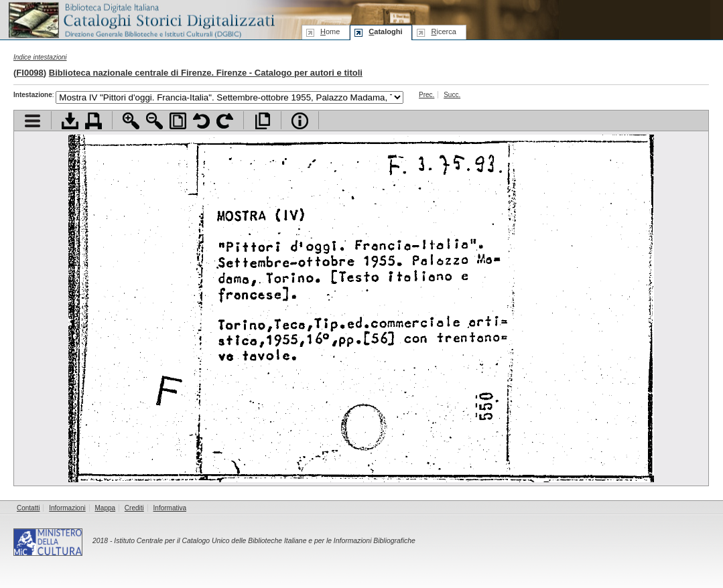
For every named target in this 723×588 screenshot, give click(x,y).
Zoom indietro (154, 121)
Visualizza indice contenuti (32, 121)
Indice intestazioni (40, 57)
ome (330, 31)
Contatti (28, 508)
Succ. (452, 95)
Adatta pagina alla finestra (178, 121)
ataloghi (385, 31)
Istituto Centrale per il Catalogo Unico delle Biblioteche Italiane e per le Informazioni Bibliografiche (264, 541)
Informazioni (67, 508)
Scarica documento (70, 121)
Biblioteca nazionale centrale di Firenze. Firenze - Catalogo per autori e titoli (206, 73)
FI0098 (29, 73)
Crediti (134, 508)
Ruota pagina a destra (225, 121)
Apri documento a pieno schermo (262, 121)
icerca (443, 31)
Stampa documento (93, 121)
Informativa (170, 508)
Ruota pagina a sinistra (201, 121)
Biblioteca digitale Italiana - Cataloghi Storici (141, 19)
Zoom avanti (131, 121)
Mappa (106, 508)
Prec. (426, 95)
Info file (300, 121)
